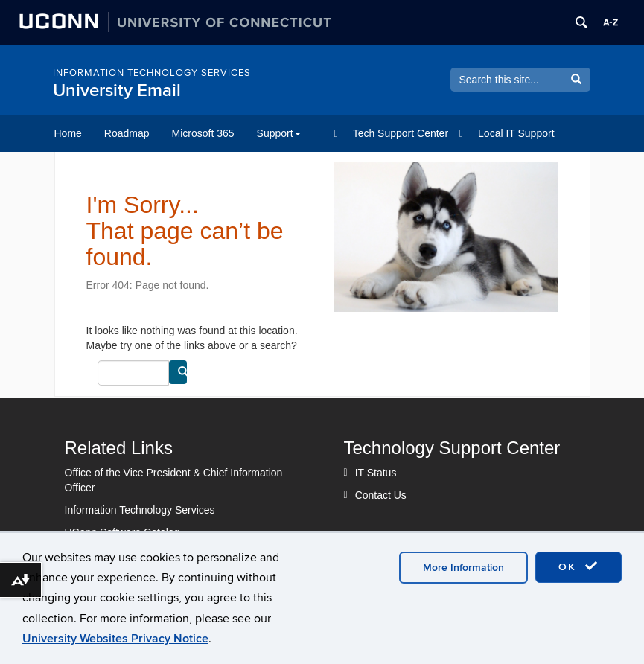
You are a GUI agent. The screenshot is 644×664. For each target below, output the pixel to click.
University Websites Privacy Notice (115, 639)
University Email (117, 90)
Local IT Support (516, 133)
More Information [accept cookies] (463, 568)
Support (279, 133)
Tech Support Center (401, 133)
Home (68, 133)
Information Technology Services (140, 510)
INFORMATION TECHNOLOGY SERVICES (152, 73)
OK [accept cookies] (578, 566)
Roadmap (127, 133)
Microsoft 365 (203, 133)
